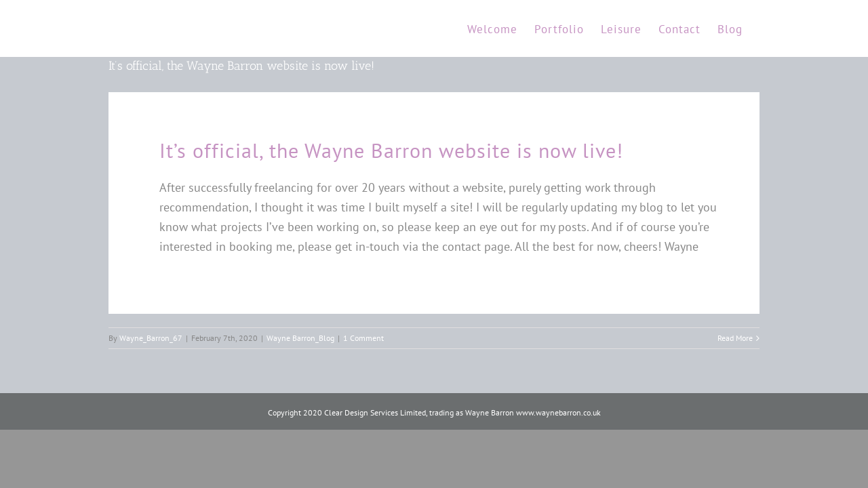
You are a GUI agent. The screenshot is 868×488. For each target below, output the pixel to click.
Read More (735, 338)
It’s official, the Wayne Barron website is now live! (241, 66)
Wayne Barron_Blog (300, 338)
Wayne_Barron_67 (151, 338)
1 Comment (363, 338)
